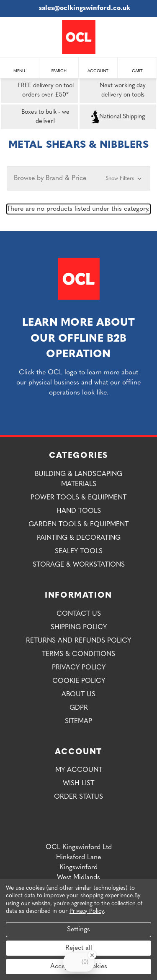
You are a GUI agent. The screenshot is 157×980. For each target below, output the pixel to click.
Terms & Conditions (78, 654)
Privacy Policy (79, 668)
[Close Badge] (92, 955)
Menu (19, 67)
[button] (78, 178)
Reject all (79, 948)
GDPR (79, 708)
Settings (78, 930)
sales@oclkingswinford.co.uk (78, 8)
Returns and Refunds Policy (78, 641)
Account (98, 67)
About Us (78, 695)
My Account (79, 770)
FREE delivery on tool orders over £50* (39, 91)
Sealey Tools (79, 551)
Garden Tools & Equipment (78, 525)
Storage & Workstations (79, 565)
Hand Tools (79, 511)
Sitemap (78, 721)
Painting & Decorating (79, 538)
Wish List (78, 784)
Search (59, 67)
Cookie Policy (79, 681)
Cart (137, 67)
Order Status (78, 797)
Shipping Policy (79, 627)
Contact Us (79, 614)
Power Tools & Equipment (78, 498)
